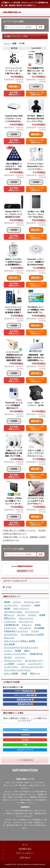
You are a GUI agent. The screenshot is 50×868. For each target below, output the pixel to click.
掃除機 (7, 609)
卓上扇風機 (39, 628)
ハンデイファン (11, 667)
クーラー (8, 651)
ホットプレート (26, 622)
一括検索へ (14, 134)
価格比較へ (14, 87)
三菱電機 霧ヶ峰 (11, 625)
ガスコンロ (9, 638)
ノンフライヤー (35, 664)
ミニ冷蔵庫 (9, 664)
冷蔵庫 (37, 605)
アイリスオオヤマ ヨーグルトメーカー (21, 647)
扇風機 (7, 602)
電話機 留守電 (36, 654)
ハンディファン (11, 605)
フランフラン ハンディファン (17, 670)
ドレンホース (25, 628)
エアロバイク (10, 628)
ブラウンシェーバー (13, 660)
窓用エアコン (10, 618)
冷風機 (24, 673)
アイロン (32, 615)
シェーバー (20, 657)
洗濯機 (42, 615)
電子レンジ (9, 615)
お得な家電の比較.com (12, 12)
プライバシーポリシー (25, 853)
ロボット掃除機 (11, 673)
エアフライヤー (11, 634)
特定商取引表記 (25, 849)
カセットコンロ (26, 618)
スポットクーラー (21, 609)
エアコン (17, 602)
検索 (41, 27)
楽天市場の (14, 94)
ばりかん (8, 657)
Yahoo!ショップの (36, 94)
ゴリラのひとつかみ (13, 612)
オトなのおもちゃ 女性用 (32, 634)
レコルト (21, 664)
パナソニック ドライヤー (32, 667)
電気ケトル (35, 673)
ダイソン (21, 615)
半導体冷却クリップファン (16, 631)
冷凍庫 (38, 625)
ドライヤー (26, 605)
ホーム (7, 43)
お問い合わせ (25, 858)
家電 (14, 43)
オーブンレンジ (32, 612)
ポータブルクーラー (34, 660)
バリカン (35, 631)
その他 (8, 587)
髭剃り (27, 651)
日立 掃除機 (9, 644)
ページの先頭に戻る (25, 760)
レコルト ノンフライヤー (15, 654)
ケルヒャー (27, 625)
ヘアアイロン (10, 622)
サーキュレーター (32, 602)
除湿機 (18, 651)
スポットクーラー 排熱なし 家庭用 (20, 641)
